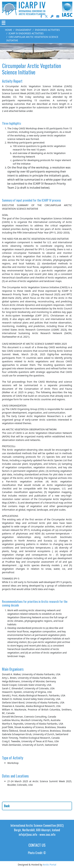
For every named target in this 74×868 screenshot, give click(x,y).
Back (7, 806)
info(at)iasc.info (28, 834)
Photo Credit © (37, 853)
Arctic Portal (49, 865)
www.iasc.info (47, 834)
